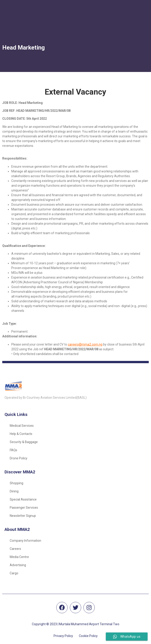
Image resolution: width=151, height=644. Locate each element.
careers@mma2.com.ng (85, 344)
